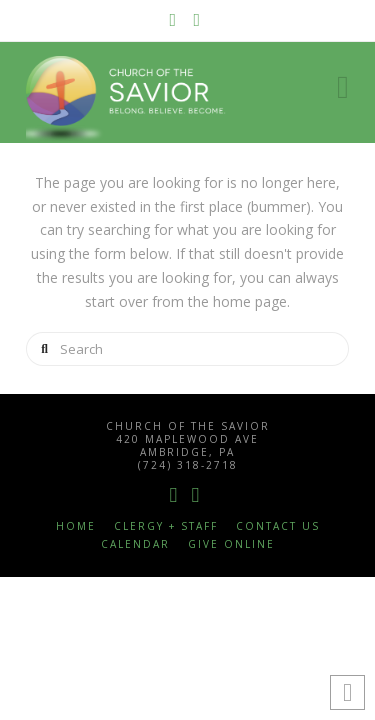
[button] (343, 86)
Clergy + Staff (166, 526)
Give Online (231, 544)
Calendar (135, 544)
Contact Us (278, 526)
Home (76, 526)
